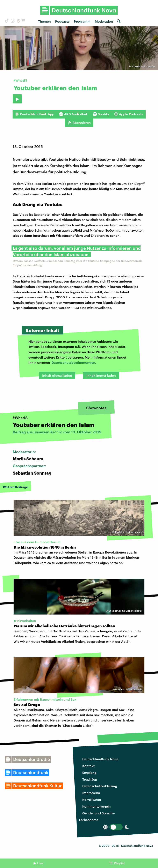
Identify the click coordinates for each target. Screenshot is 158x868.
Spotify (101, 114)
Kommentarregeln (96, 806)
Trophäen (90, 779)
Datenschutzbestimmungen (73, 362)
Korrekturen (92, 799)
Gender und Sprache (98, 813)
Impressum (91, 793)
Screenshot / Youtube (143, 66)
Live (40, 863)
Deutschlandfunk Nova (100, 759)
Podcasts (62, 21)
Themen (44, 21)
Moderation (104, 21)
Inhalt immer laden (101, 375)
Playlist (119, 863)
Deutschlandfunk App (35, 114)
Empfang (89, 772)
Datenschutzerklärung (100, 786)
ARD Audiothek (73, 114)
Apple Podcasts (129, 114)
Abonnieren (79, 123)
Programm (82, 21)
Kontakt (88, 766)
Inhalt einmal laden (57, 375)
